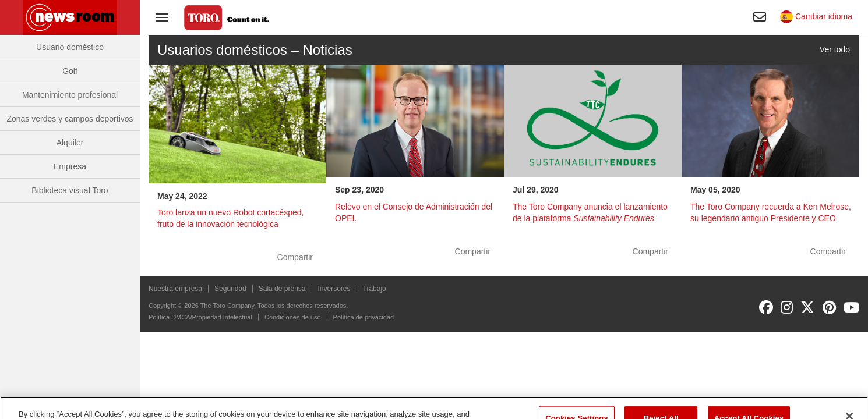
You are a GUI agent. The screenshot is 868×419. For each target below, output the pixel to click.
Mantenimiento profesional (70, 95)
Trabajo (375, 289)
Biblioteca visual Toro (70, 190)
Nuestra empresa (175, 289)
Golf (70, 71)
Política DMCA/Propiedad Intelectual (200, 317)
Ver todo (835, 49)
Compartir (295, 257)
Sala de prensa (282, 289)
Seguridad (230, 289)
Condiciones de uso (293, 317)
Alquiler (70, 143)
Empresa (70, 166)
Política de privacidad (364, 317)
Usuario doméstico (70, 47)
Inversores (334, 289)
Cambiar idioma (816, 16)
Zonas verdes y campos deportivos (70, 119)
